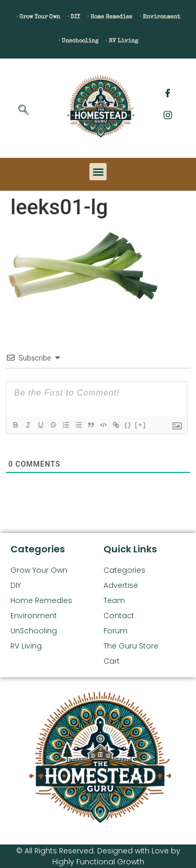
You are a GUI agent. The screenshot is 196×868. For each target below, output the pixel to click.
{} (128, 425)
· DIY (74, 17)
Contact (119, 616)
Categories (124, 570)
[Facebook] (168, 94)
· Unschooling (78, 41)
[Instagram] (168, 115)
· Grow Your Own (38, 17)
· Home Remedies (110, 17)
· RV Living (122, 41)
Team (114, 600)
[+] (141, 425)
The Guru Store (131, 646)
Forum (116, 631)
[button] (98, 172)
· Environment (160, 17)
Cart (112, 661)
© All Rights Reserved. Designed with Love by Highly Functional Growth (98, 856)
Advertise (121, 585)
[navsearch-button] (24, 111)
